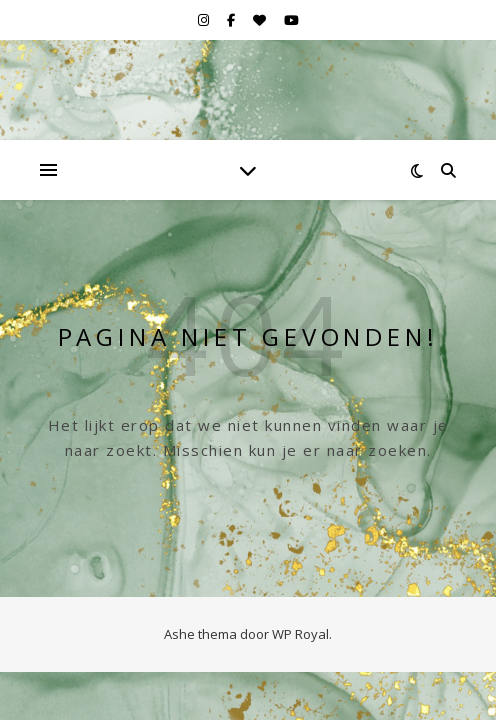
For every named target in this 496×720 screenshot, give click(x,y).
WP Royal (300, 634)
